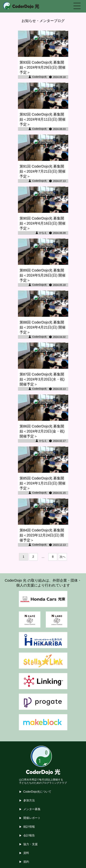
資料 (26, 853)
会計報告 (29, 835)
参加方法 (29, 800)
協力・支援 (31, 844)
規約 (26, 862)
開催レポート (32, 818)
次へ (62, 557)
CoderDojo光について (37, 792)
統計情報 (29, 827)
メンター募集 (32, 809)
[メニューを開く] (77, 6)
